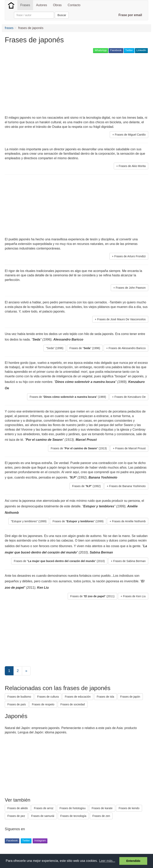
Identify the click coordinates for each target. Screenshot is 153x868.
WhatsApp (101, 50)
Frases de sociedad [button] (73, 704)
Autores (42, 5)
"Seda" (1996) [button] (55, 348)
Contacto (74, 5)
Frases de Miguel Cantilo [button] (130, 135)
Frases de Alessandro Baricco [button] (127, 348)
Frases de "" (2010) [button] (59, 561)
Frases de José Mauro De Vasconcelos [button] (121, 319)
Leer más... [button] (107, 861)
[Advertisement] (51, 85)
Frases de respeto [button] (43, 704)
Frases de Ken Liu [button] (134, 596)
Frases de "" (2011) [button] (92, 596)
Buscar (62, 15)
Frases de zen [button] (101, 816)
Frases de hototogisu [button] (73, 808)
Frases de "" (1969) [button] (68, 397)
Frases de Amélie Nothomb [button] (129, 521)
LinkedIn (141, 50)
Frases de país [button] (17, 704)
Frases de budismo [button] (19, 697)
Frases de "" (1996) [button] (85, 348)
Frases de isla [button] (105, 697)
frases (9, 28)
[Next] (26, 671)
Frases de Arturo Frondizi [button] (130, 256)
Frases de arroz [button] (44, 808)
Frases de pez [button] (16, 816)
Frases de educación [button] (78, 697)
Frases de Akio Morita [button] (132, 166)
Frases (25, 5)
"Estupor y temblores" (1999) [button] (29, 521)
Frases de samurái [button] (43, 816)
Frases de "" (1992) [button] (86, 486)
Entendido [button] (133, 861)
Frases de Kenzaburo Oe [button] (130, 397)
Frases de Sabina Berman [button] (129, 561)
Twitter (129, 50)
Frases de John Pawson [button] (131, 288)
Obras (57, 5)
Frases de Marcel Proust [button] (131, 448)
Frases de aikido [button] (18, 808)
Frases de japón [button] (130, 697)
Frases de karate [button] (102, 808)
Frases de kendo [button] (129, 808)
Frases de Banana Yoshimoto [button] (127, 486)
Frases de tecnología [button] (73, 816)
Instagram (40, 840)
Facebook (116, 50)
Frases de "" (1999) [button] (78, 521)
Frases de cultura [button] (48, 697)
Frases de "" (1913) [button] (79, 448)
